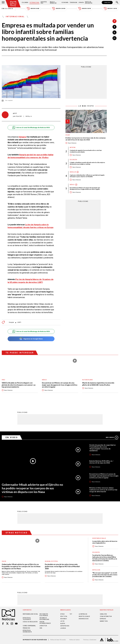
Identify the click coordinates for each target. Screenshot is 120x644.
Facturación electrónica (44, 615)
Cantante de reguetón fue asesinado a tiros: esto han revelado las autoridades (86, 151)
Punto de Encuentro (89, 3)
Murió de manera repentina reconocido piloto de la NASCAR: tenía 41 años (98, 384)
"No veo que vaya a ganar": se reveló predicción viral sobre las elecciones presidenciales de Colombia (105, 575)
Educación (73, 160)
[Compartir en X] (114, 32)
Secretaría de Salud (99, 538)
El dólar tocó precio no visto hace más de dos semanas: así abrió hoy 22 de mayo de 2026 (86, 139)
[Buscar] (117, 3)
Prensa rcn (26, 628)
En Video (12, 437)
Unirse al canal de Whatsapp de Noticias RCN (31, 128)
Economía (65, 3)
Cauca (4, 561)
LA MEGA (63, 628)
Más (112, 438)
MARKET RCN (104, 621)
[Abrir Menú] (3, 3)
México (72, 185)
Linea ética (43, 626)
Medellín (73, 172)
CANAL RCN (107, 3)
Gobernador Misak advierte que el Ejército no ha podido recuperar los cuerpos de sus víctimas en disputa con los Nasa (32, 488)
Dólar (68, 135)
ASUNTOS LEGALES (84, 616)
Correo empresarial (29, 626)
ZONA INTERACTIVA (106, 616)
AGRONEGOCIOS (84, 619)
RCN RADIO (64, 619)
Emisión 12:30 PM (59, 9)
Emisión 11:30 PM (110, 9)
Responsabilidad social (30, 614)
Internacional (34, 3)
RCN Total (64, 616)
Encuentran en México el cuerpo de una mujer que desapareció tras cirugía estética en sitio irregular (85, 188)
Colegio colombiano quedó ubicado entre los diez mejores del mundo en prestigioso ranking (87, 163)
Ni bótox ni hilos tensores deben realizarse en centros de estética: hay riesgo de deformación (103, 490)
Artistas (73, 147)
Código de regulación (30, 622)
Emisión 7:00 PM (84, 9)
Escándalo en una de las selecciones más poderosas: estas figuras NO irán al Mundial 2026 (62, 566)
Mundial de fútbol (51, 561)
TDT (71, 614)
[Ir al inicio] (13, 4)
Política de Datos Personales (58, 640)
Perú (3, 380)
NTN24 (62, 614)
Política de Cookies (75, 640)
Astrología (96, 570)
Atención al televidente (27, 619)
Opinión (81, 3)
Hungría (11, 322)
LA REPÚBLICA (83, 614)
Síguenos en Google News (31, 339)
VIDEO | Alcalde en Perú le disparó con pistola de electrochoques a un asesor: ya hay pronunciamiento (19, 385)
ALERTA (63, 624)
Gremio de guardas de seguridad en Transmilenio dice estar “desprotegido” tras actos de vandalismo (102, 448)
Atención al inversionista (27, 631)
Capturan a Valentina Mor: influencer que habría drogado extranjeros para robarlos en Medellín (87, 176)
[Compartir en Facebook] (114, 27)
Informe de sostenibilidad (44, 619)
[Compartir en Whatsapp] (114, 38)
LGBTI (19, 322)
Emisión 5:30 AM (33, 9)
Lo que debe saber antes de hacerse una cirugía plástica (105, 542)
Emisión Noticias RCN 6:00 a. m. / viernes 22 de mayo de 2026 (101, 462)
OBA (41, 628)
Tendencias (73, 3)
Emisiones (8, 9)
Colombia (25, 3)
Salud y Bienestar (53, 3)
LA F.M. (62, 621)
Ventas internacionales (45, 623)
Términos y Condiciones (90, 640)
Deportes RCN (44, 3)
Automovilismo (88, 380)
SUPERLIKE (103, 619)
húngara (23, 137)
